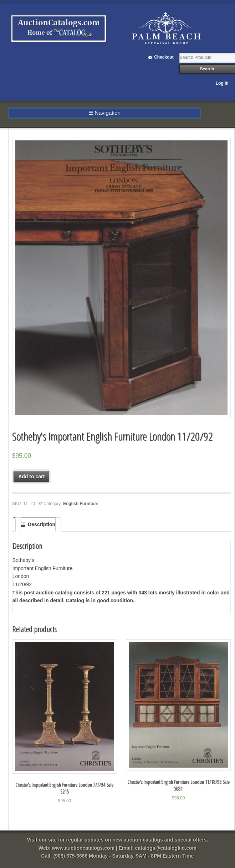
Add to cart (31, 477)
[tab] (38, 524)
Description (42, 524)
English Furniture (81, 504)
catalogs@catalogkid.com (166, 848)
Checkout (164, 57)
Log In (222, 83)
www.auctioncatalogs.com (83, 848)
